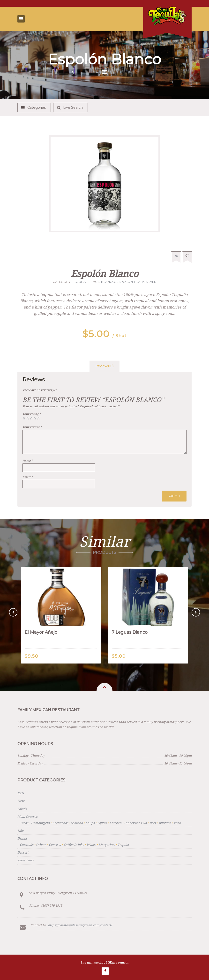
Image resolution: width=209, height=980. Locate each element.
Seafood (77, 823)
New (21, 801)
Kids (21, 793)
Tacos (24, 823)
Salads (22, 809)
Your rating (32, 414)
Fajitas (102, 823)
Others (41, 845)
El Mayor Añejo (41, 632)
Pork (177, 823)
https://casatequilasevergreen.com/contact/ (80, 925)
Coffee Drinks (74, 845)
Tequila (79, 282)
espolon (125, 282)
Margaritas (107, 845)
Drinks (22, 838)
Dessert (23, 853)
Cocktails (27, 845)
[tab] (104, 366)
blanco (108, 282)
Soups (90, 823)
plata (139, 282)
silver (151, 282)
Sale (20, 831)
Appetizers (26, 860)
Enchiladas (60, 823)
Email (28, 477)
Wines (91, 845)
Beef (153, 823)
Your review (32, 427)
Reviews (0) (104, 366)
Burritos (165, 823)
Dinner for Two (135, 823)
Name (28, 461)
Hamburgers (40, 823)
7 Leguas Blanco (130, 632)
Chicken (116, 823)
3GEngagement (117, 962)
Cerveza (55, 845)
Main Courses (27, 817)
